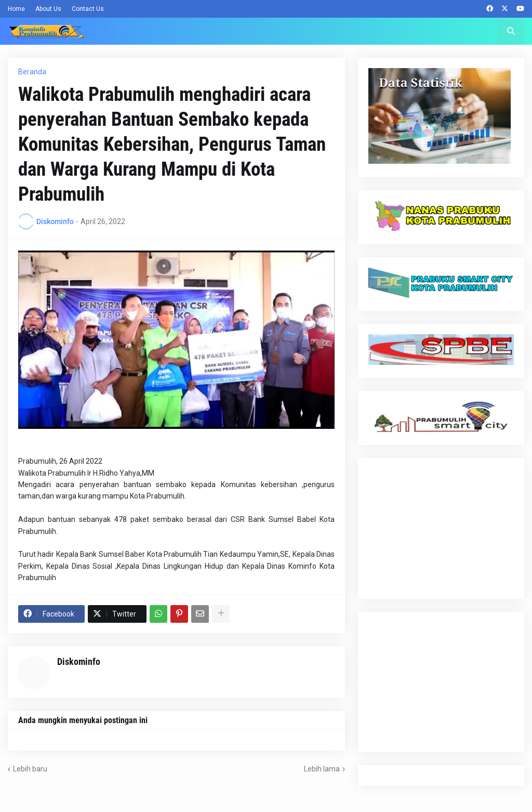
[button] (511, 31)
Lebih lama (322, 769)
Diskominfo (79, 662)
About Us (48, 9)
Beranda (32, 72)
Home (16, 9)
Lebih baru (30, 769)
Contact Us (88, 9)
